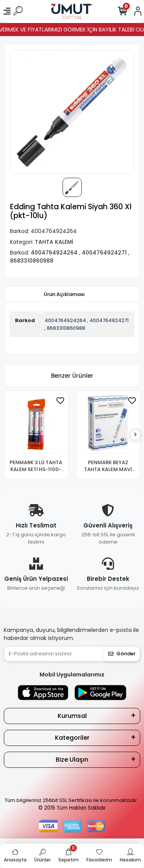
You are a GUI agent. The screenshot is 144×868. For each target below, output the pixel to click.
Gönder (122, 654)
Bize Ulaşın (72, 760)
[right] (136, 435)
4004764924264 (65, 320)
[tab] (64, 294)
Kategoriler (72, 738)
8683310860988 (66, 328)
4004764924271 (109, 320)
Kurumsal (72, 716)
